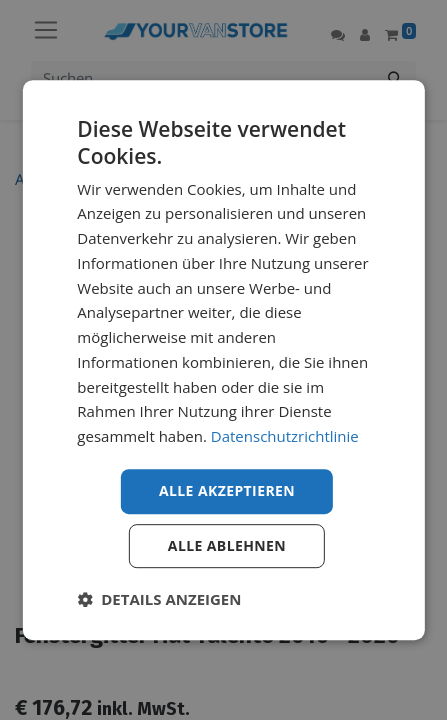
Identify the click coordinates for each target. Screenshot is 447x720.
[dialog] (223, 360)
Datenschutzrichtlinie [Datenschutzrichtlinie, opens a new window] (285, 436)
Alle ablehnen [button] (227, 545)
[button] (159, 599)
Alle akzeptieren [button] (227, 490)
